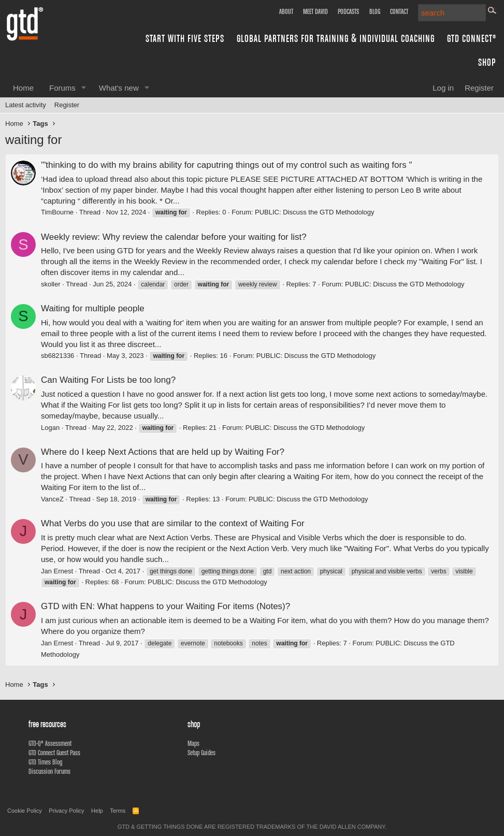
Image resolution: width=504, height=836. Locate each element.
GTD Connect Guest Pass (54, 753)
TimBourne (57, 212)
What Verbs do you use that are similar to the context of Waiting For (173, 523)
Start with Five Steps (185, 38)
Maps (193, 743)
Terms (118, 811)
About (286, 11)
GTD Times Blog (45, 762)
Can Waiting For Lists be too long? (108, 380)
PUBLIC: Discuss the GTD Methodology (314, 212)
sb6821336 (57, 356)
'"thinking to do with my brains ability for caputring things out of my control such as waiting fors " (226, 165)
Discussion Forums (49, 771)
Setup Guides (201, 753)
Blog (375, 11)
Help (97, 811)
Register (67, 105)
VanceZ (52, 499)
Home (23, 88)
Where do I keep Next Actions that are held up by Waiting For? (163, 452)
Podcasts (348, 11)
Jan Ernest (57, 571)
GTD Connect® (472, 38)
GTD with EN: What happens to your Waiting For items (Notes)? (165, 606)
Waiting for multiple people (93, 308)
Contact (399, 11)
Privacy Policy (66, 811)
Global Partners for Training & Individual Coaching (336, 38)
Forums (62, 88)
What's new (119, 88)
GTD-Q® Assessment (50, 743)
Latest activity (26, 105)
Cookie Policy (25, 811)
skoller (51, 284)
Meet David (315, 11)
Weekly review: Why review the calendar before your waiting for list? (174, 237)
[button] (84, 88)
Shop (487, 62)
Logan (50, 428)
